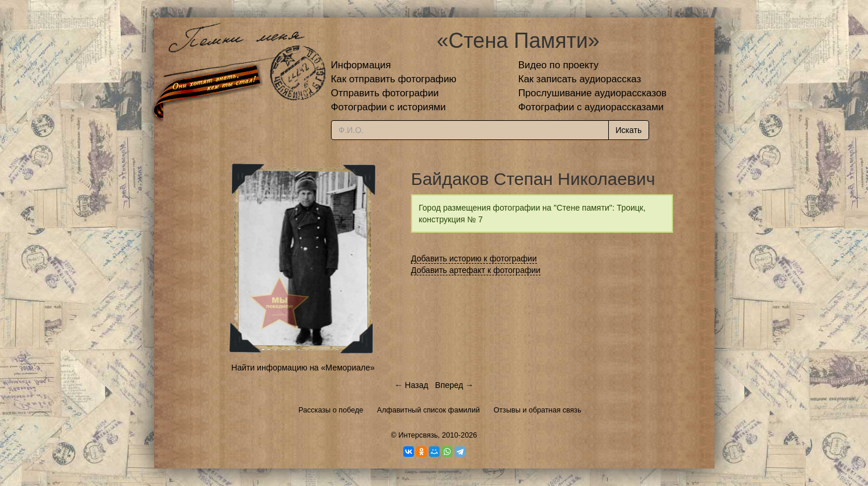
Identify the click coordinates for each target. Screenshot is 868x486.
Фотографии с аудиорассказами (591, 107)
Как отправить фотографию (394, 79)
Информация (361, 65)
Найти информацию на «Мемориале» (303, 368)
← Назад (412, 385)
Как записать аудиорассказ (580, 79)
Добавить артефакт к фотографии (476, 270)
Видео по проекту (559, 65)
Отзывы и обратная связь (538, 410)
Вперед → (454, 385)
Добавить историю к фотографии (474, 258)
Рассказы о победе (331, 410)
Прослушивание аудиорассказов (592, 93)
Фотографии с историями (388, 107)
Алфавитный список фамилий (428, 410)
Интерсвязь (418, 435)
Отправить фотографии (385, 93)
